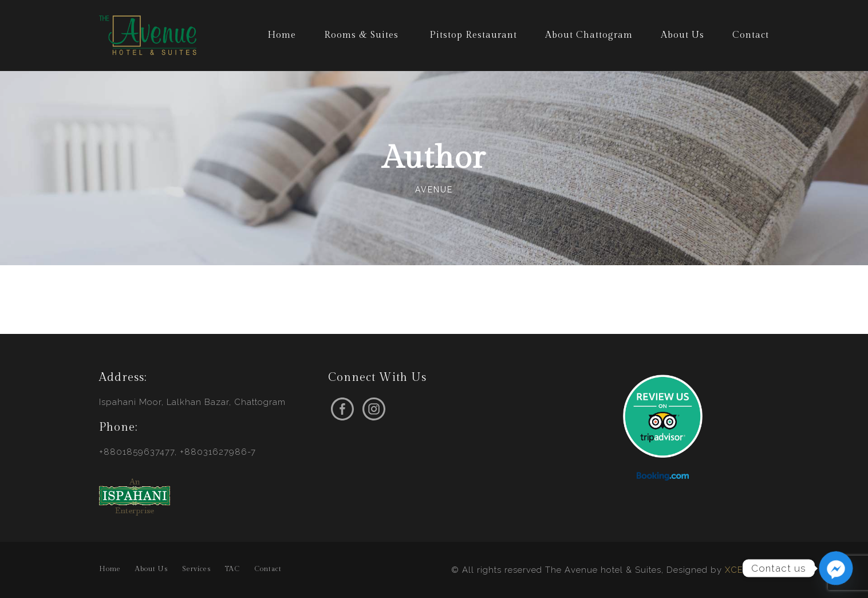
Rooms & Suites (361, 35)
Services (196, 569)
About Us (682, 35)
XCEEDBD (747, 570)
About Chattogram (589, 35)
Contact (751, 35)
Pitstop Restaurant (473, 35)
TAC (232, 569)
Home (282, 35)
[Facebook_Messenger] (836, 568)
